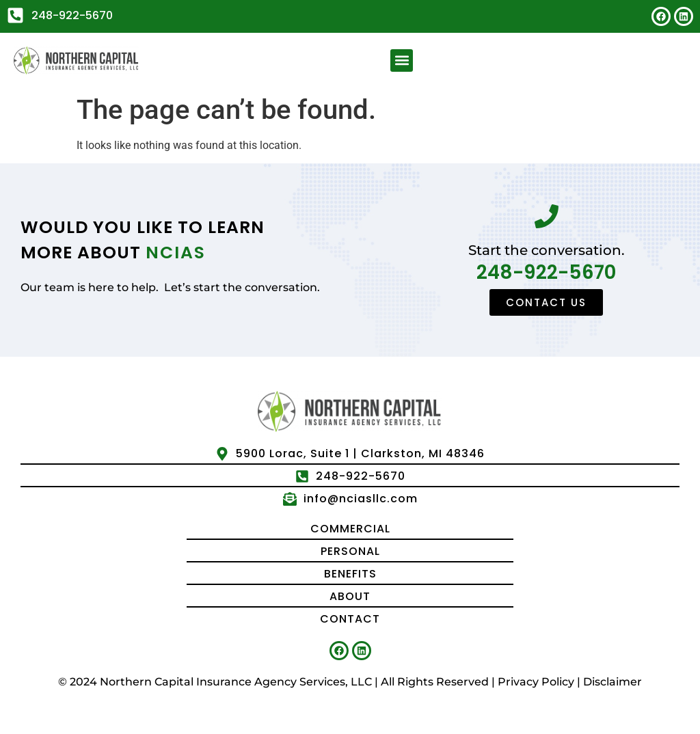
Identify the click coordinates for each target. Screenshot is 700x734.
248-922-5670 (546, 272)
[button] (402, 60)
